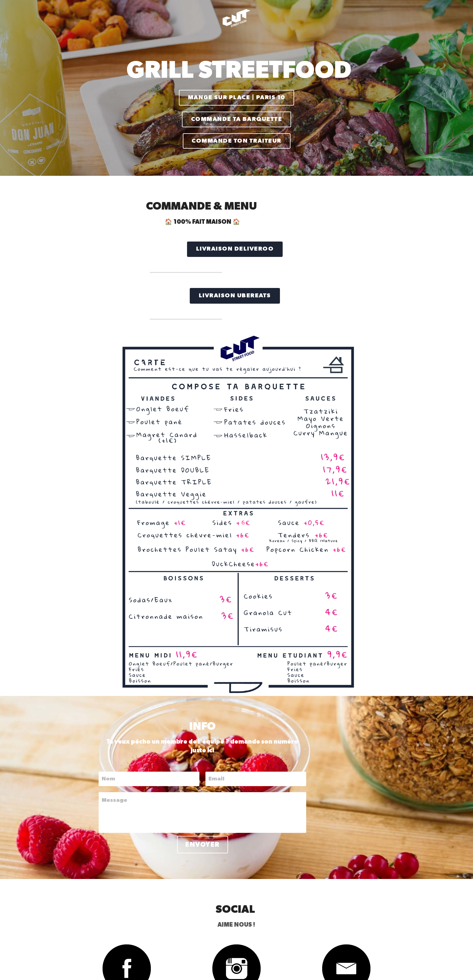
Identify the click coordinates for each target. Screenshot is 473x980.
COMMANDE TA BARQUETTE (237, 116)
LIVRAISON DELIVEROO (119, 241)
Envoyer (237, 689)
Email (251, 623)
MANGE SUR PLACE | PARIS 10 (237, 96)
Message (127, 645)
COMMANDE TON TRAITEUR (237, 135)
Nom (121, 623)
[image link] (106, 813)
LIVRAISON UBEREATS (118, 285)
